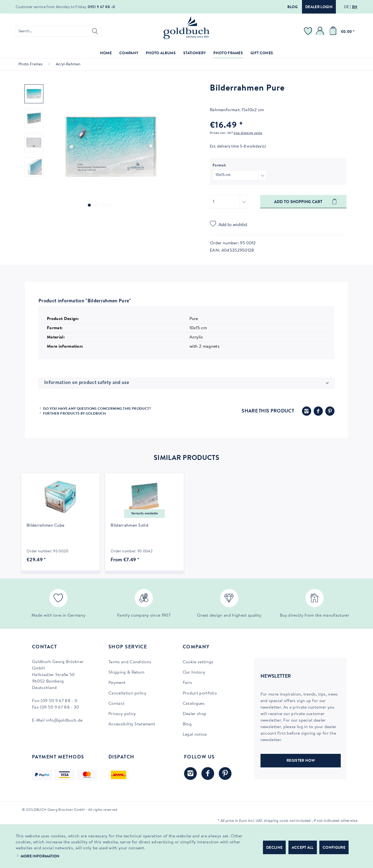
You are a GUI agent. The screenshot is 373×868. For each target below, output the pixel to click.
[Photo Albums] (161, 54)
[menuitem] (58, 31)
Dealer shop (195, 714)
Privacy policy (122, 714)
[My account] (321, 31)
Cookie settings (198, 662)
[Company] (129, 54)
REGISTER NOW (301, 761)
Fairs (187, 683)
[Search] (95, 31)
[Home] (106, 54)
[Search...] (58, 31)
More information (40, 857)
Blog (292, 7)
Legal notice (195, 735)
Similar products (186, 458)
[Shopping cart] (341, 31)
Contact (116, 704)
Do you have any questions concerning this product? (97, 409)
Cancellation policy (127, 693)
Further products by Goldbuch (75, 414)
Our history (194, 672)
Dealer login (319, 7)
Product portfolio (200, 693)
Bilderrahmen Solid (129, 526)
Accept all (303, 848)
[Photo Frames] (228, 54)
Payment (117, 683)
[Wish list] (309, 31)
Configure (334, 848)
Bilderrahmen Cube (45, 526)
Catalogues (194, 704)
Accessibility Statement (132, 724)
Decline (274, 848)
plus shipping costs (248, 133)
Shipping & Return (126, 672)
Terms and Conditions (130, 662)
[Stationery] (194, 54)
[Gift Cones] (262, 54)
